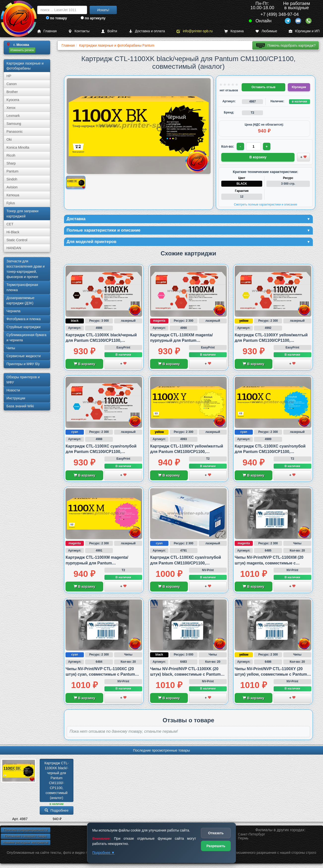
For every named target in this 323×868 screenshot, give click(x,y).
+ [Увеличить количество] (267, 146)
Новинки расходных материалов (26, 843)
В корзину (84, 365)
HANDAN (14, 248)
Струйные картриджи (24, 327)
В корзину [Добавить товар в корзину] (258, 157)
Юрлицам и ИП (304, 31)
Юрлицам (299, 87)
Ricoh (11, 155)
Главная (47, 31)
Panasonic (15, 132)
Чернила (13, 311)
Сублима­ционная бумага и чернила (26, 337)
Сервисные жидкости (24, 356)
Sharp (11, 163)
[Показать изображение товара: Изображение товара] (76, 183)
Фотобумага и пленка (24, 319)
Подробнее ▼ (103, 853)
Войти (109, 31)
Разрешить (216, 846)
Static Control (17, 240)
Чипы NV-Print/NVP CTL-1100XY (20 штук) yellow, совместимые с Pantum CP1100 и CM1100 (271, 675)
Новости (13, 390)
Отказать (216, 833)
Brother (12, 92)
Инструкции (16, 398)
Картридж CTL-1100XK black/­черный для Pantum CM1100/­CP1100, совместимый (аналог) (57, 781)
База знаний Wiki (20, 406)
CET (10, 224)
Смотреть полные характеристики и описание (266, 204)
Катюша (13, 195)
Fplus (11, 203)
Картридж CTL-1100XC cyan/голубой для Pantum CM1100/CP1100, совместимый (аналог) (101, 453)
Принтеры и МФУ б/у (23, 364)
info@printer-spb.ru (195, 31)
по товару (56, 18)
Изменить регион (22, 50)
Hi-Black (13, 232)
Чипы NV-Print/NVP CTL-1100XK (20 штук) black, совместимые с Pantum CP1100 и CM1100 (185, 675)
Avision (12, 187)
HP (9, 76)
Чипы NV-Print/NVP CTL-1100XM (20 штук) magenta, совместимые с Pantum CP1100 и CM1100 (269, 564)
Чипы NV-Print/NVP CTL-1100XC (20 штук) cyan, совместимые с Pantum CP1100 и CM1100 (100, 675)
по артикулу (93, 18)
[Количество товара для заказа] (254, 146)
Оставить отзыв (263, 87)
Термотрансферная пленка (22, 287)
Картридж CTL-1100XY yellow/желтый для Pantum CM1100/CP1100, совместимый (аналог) (271, 342)
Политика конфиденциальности (25, 831)
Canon (12, 84)
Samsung (14, 124)
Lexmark (13, 116)
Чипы (11, 348)
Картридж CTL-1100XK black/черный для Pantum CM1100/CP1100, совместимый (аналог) (101, 342)
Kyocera (13, 100)
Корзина (234, 31)
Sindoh (12, 179)
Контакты (79, 31)
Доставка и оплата (147, 31)
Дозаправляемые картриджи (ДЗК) (20, 300)
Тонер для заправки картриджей (22, 214)
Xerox (11, 108)
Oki (9, 139)
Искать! (103, 10)
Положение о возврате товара (26, 837)
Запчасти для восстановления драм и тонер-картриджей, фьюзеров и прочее (26, 269)
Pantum (12, 171)
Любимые (266, 31)
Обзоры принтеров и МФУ (23, 380)
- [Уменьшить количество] (241, 146)
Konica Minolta (18, 147)
